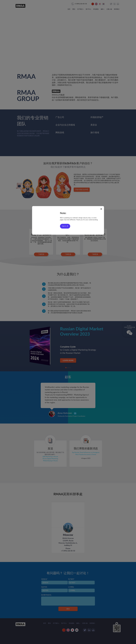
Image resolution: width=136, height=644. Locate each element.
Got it (64, 226)
